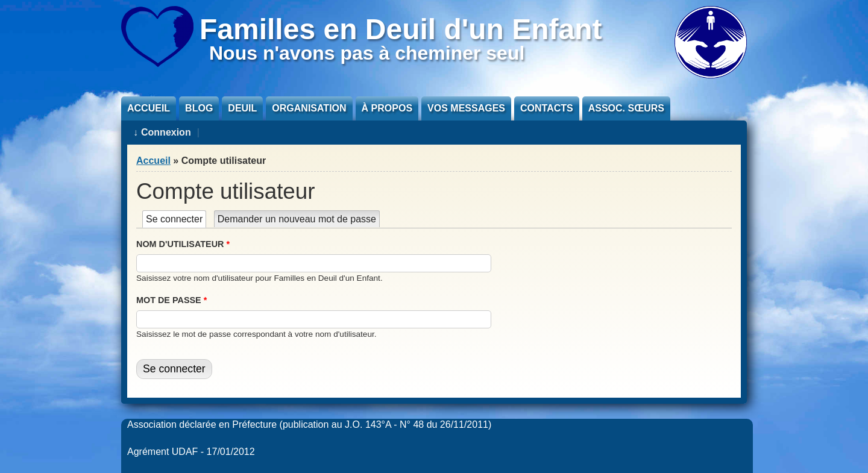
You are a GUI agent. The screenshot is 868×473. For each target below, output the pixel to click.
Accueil (149, 108)
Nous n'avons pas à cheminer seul (367, 53)
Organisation (309, 108)
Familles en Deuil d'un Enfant (401, 29)
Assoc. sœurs (626, 108)
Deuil (242, 108)
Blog (199, 108)
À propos (387, 108)
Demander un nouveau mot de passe (297, 219)
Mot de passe (171, 300)
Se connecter (176, 219)
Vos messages (466, 108)
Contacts (547, 108)
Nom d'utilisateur (183, 244)
